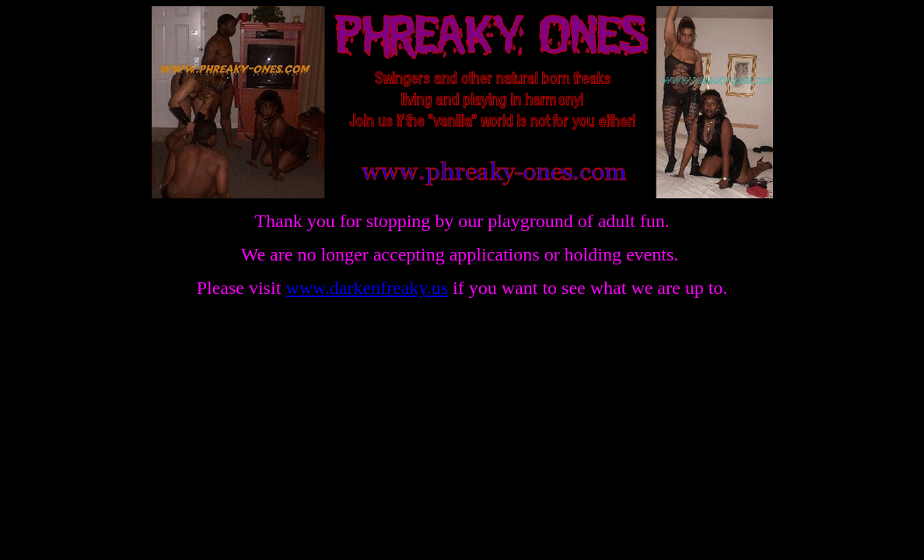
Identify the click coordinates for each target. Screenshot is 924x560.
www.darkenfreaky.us (367, 288)
